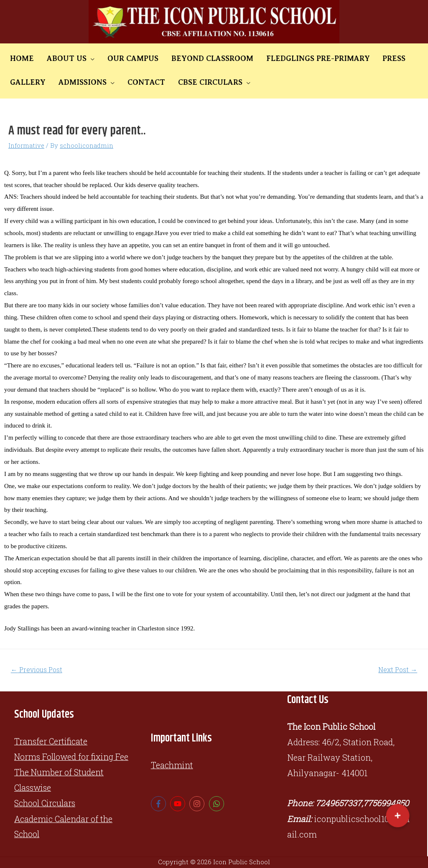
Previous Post (37, 669)
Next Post (397, 669)
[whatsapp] (218, 804)
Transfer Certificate (52, 741)
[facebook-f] (159, 804)
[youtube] (179, 804)
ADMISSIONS (32, 82)
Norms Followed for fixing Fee (73, 757)
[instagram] (198, 804)
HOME (19, 58)
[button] (398, 816)
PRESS (365, 58)
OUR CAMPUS (120, 58)
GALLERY (401, 58)
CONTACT (90, 82)
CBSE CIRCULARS (148, 82)
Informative (27, 145)
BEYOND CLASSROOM (194, 58)
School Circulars (46, 803)
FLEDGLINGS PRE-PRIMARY (294, 58)
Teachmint (172, 765)
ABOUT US (59, 58)
